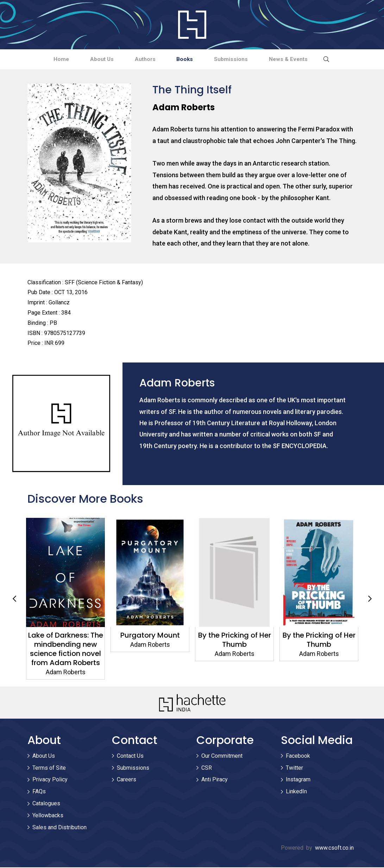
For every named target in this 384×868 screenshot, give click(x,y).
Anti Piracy (215, 780)
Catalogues (46, 804)
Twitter (294, 768)
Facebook (298, 757)
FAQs (39, 792)
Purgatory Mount (150, 636)
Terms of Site (49, 768)
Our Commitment (222, 757)
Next (370, 600)
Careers (127, 780)
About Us (96, 59)
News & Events (298, 59)
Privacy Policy (50, 780)
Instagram (298, 780)
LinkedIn (296, 792)
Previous (14, 600)
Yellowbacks (48, 816)
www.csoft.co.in (334, 848)
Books (187, 59)
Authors (143, 59)
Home (51, 59)
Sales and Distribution (59, 828)
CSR (207, 768)
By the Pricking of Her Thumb (234, 640)
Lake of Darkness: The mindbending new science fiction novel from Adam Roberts (65, 650)
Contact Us (130, 757)
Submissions (237, 59)
